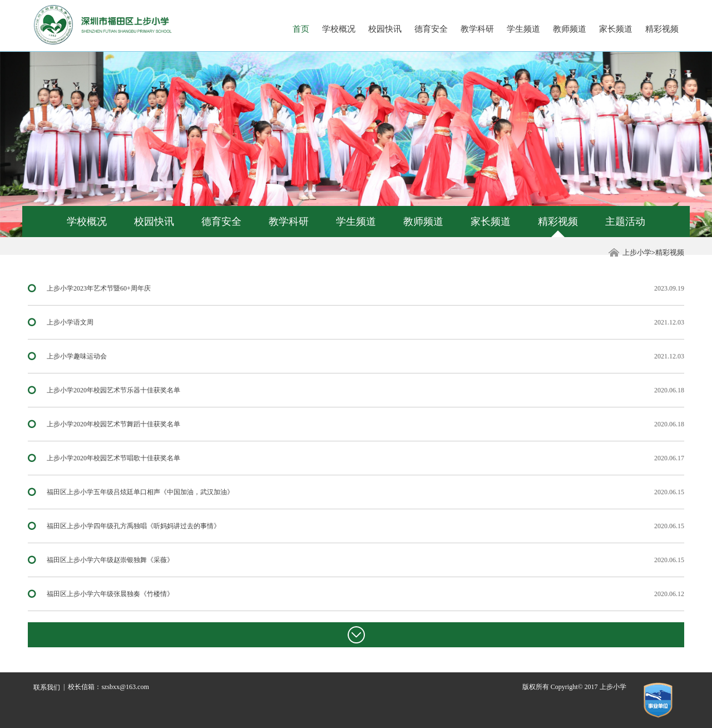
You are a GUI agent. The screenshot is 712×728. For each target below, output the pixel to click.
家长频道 (616, 29)
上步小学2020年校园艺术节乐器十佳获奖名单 (113, 390)
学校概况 (339, 29)
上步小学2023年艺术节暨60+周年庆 (99, 288)
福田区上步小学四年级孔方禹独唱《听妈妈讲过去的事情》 (133, 526)
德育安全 (431, 29)
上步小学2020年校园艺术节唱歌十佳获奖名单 (113, 458)
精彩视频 (662, 29)
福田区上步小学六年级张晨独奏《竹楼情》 (110, 594)
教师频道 (570, 29)
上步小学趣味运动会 (77, 356)
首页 (301, 29)
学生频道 (523, 29)
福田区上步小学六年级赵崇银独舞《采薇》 (110, 560)
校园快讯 (385, 29)
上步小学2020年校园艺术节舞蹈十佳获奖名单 (113, 424)
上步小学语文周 (70, 322)
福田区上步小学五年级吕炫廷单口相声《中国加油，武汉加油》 (140, 492)
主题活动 (625, 222)
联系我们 (47, 687)
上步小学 (637, 252)
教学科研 (477, 29)
